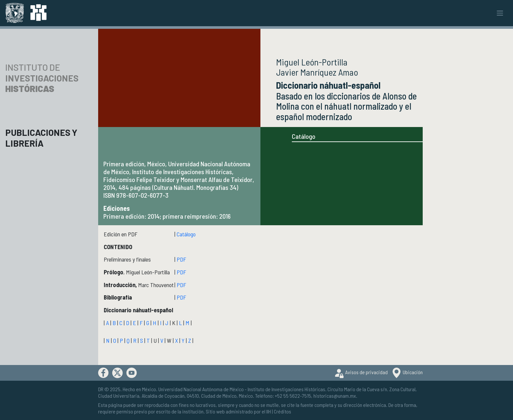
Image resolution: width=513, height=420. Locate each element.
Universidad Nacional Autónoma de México (201, 389)
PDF (181, 259)
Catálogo (304, 136)
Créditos (283, 411)
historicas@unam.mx (335, 396)
